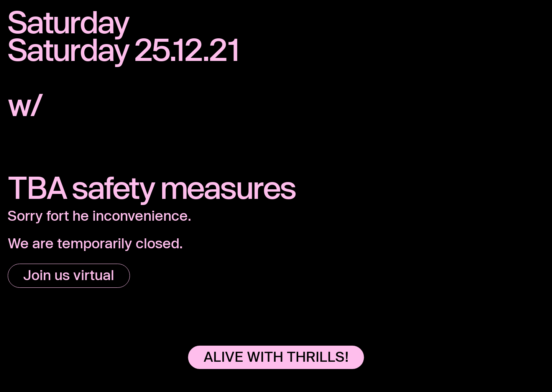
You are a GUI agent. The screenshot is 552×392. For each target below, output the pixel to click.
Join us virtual (69, 275)
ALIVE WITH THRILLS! (276, 356)
